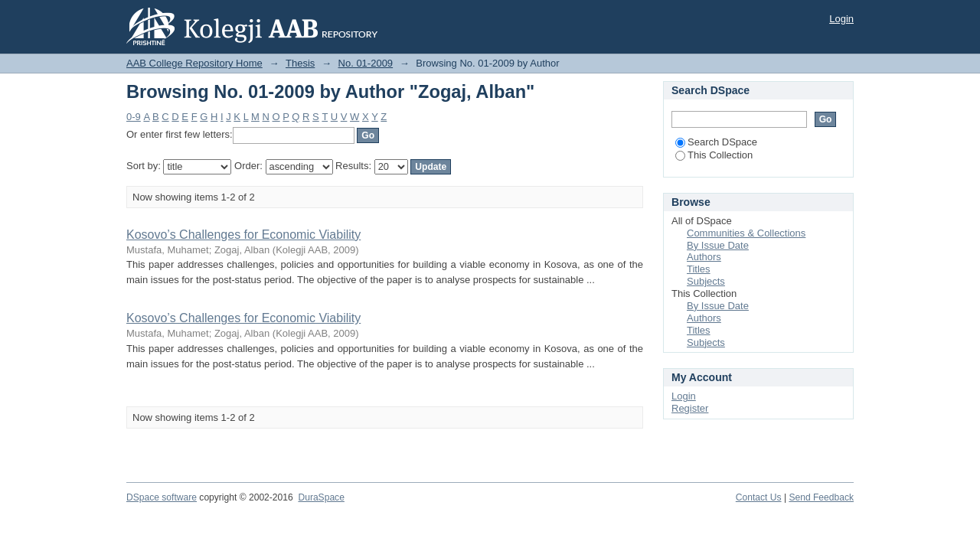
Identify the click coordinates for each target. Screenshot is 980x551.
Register (690, 408)
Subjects (706, 281)
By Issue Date (718, 245)
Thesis (300, 63)
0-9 (134, 117)
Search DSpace (716, 142)
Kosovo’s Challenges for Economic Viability (243, 235)
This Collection (714, 155)
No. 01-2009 (366, 63)
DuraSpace (321, 497)
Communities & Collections (746, 233)
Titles (699, 269)
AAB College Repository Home (194, 63)
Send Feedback (821, 497)
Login (841, 19)
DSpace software (162, 497)
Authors (704, 257)
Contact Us (759, 497)
